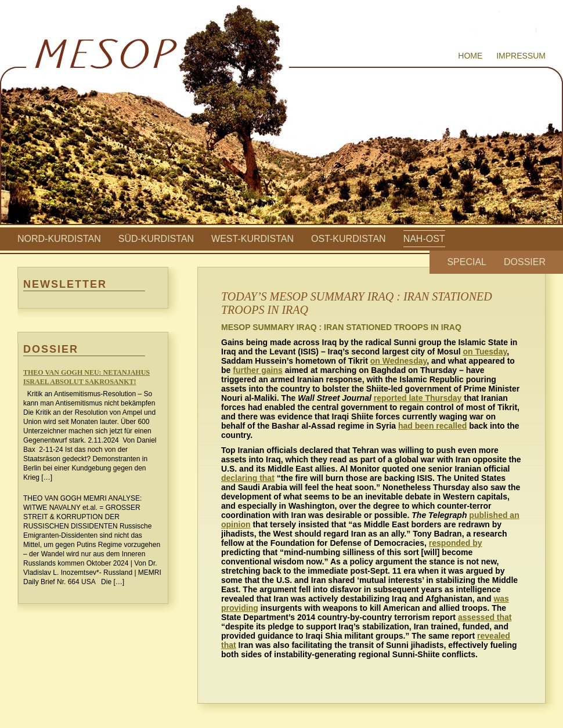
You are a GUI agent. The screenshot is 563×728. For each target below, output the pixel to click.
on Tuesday (485, 352)
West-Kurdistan (252, 239)
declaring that (248, 478)
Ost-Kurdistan (349, 239)
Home (470, 56)
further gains (258, 370)
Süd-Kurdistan (156, 239)
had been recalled (432, 426)
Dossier (525, 262)
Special (467, 262)
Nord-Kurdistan (59, 239)
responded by (456, 543)
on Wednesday (399, 361)
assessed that (485, 617)
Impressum (521, 56)
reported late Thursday (418, 398)
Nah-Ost (424, 239)
